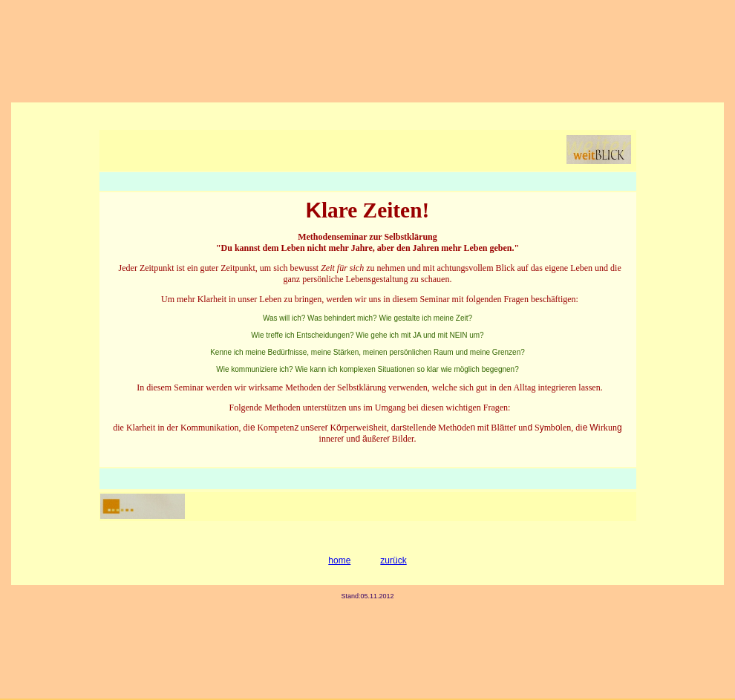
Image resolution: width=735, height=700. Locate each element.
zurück (393, 560)
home (339, 560)
